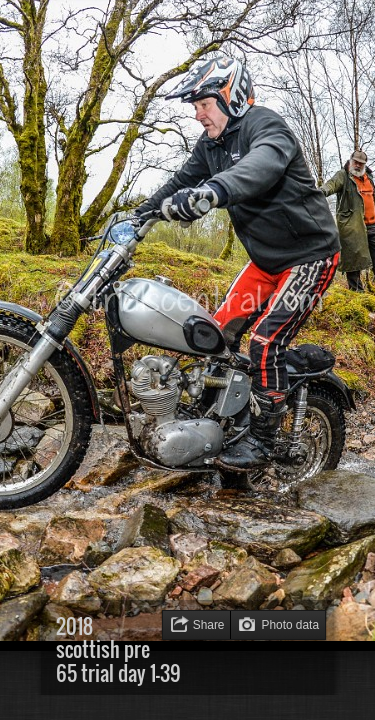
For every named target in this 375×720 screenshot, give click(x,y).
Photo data (290, 625)
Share (209, 625)
